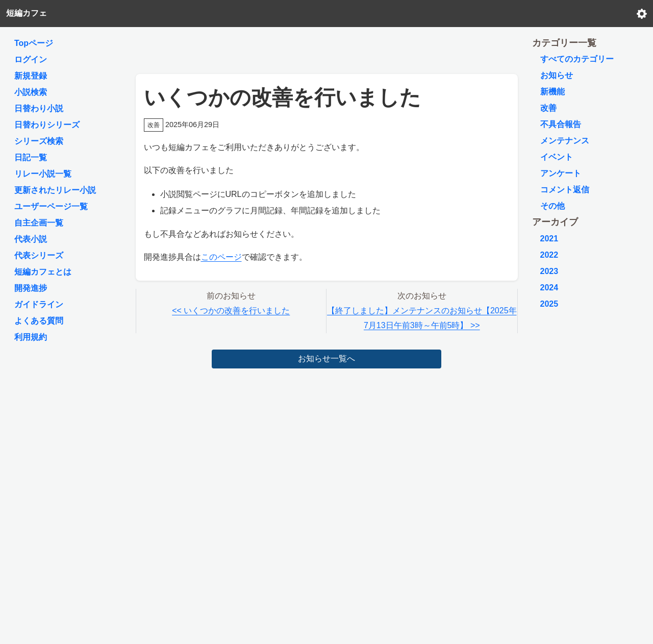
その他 (552, 206)
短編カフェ (27, 13)
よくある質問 (39, 321)
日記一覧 (31, 157)
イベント (557, 157)
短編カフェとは (43, 272)
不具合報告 (561, 124)
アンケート (561, 173)
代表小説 (31, 239)
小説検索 (31, 92)
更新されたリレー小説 (55, 190)
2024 (549, 288)
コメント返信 (565, 190)
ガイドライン (39, 304)
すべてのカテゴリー (577, 59)
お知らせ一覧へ (326, 358)
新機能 (552, 92)
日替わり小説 (39, 108)
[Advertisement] (326, 48)
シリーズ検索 (39, 141)
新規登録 (31, 76)
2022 (549, 255)
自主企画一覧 (39, 223)
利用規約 (31, 337)
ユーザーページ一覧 (51, 206)
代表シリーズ (39, 255)
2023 (549, 271)
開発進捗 (31, 288)
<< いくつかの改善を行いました (231, 311)
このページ (221, 257)
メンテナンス (565, 141)
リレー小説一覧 (43, 174)
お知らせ (557, 75)
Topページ (34, 43)
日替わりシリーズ (47, 125)
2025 (549, 304)
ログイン (31, 59)
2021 (549, 239)
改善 (548, 108)
